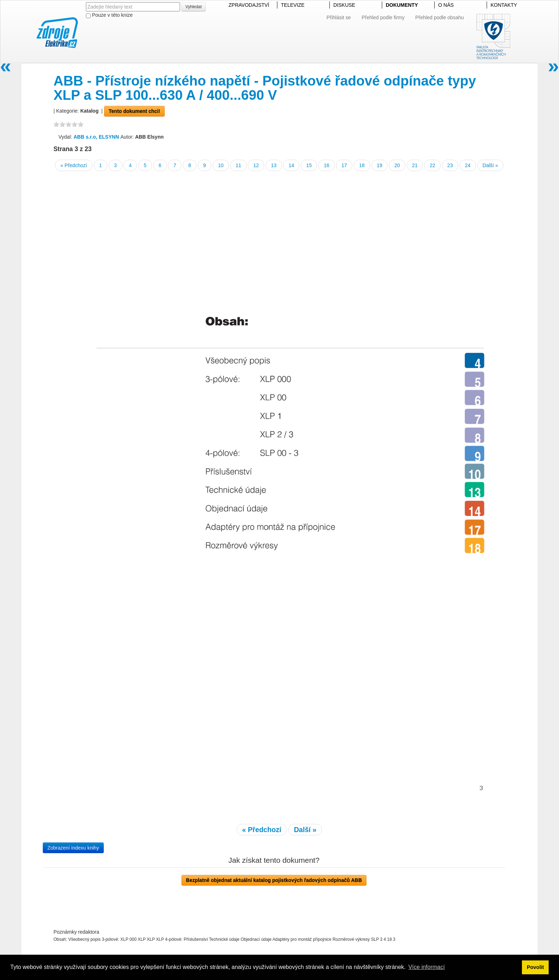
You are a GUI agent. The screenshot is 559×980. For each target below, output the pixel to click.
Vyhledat (194, 7)
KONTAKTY (504, 5)
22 (432, 165)
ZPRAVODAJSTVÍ (249, 5)
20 (397, 165)
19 (380, 165)
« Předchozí (74, 165)
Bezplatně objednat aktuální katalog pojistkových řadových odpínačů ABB (274, 880)
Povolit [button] (535, 967)
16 (327, 165)
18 (362, 165)
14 (291, 165)
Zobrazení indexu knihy (73, 848)
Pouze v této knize (109, 15)
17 (344, 165)
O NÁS (446, 5)
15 (309, 165)
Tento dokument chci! (134, 111)
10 (221, 165)
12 (256, 165)
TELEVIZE (293, 5)
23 (450, 165)
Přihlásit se (339, 17)
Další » (491, 165)
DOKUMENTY (402, 5)
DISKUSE (344, 5)
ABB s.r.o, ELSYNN (97, 137)
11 (239, 165)
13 (274, 165)
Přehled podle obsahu (440, 17)
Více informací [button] (426, 967)
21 (415, 165)
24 (468, 165)
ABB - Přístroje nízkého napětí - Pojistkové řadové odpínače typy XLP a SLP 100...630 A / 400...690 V (265, 88)
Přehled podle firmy (383, 17)
